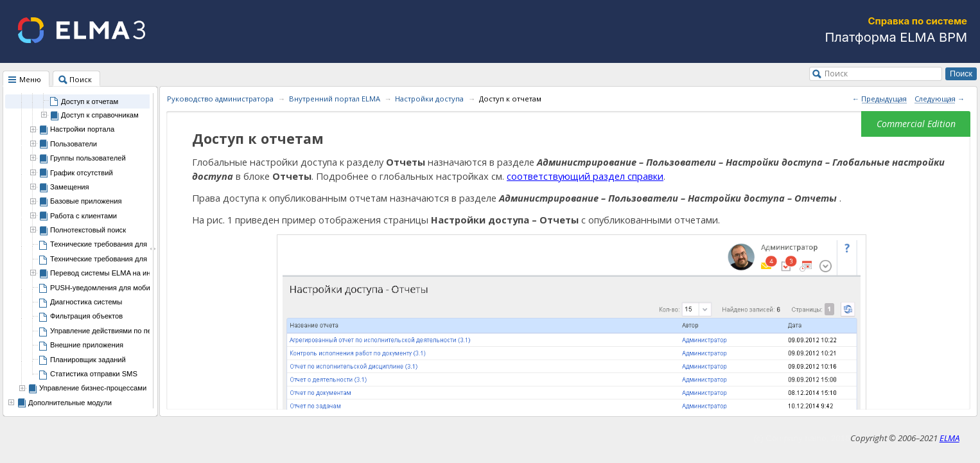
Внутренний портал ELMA (335, 99)
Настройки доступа (429, 99)
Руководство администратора (220, 99)
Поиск (836, 73)
